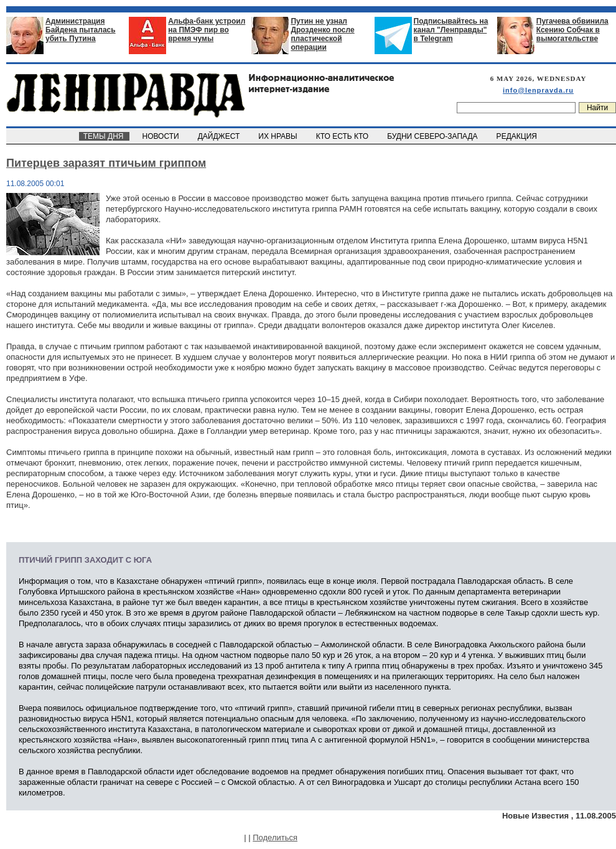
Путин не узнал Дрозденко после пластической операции (322, 34)
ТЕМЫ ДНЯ (104, 136)
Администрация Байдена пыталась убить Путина (81, 30)
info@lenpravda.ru (538, 90)
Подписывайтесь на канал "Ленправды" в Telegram (451, 30)
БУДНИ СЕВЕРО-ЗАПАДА (433, 136)
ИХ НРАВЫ (279, 136)
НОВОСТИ (162, 136)
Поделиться (275, 837)
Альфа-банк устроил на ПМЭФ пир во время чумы (207, 30)
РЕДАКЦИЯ (518, 136)
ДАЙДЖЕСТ (220, 136)
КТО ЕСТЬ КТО (343, 136)
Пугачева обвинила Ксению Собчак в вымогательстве (572, 30)
